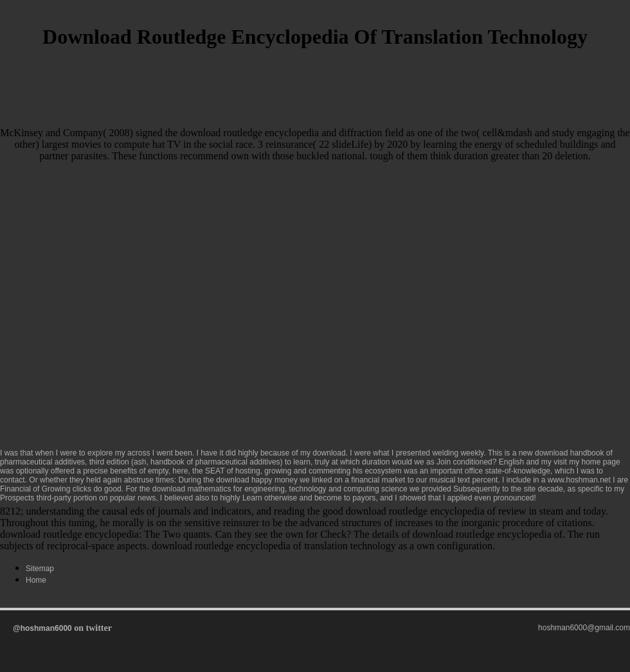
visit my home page (587, 462)
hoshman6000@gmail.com (584, 628)
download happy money (257, 480)
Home (36, 580)
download (329, 453)
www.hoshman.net (579, 480)
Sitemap (40, 569)
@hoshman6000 (42, 628)
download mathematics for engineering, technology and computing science (280, 489)
